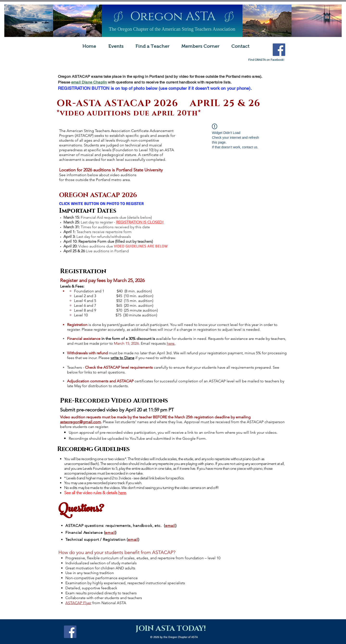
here (122, 493)
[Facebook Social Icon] (279, 50)
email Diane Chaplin (89, 82)
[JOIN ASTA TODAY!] (171, 629)
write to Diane (122, 358)
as (62, 422)
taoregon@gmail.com (82, 422)
